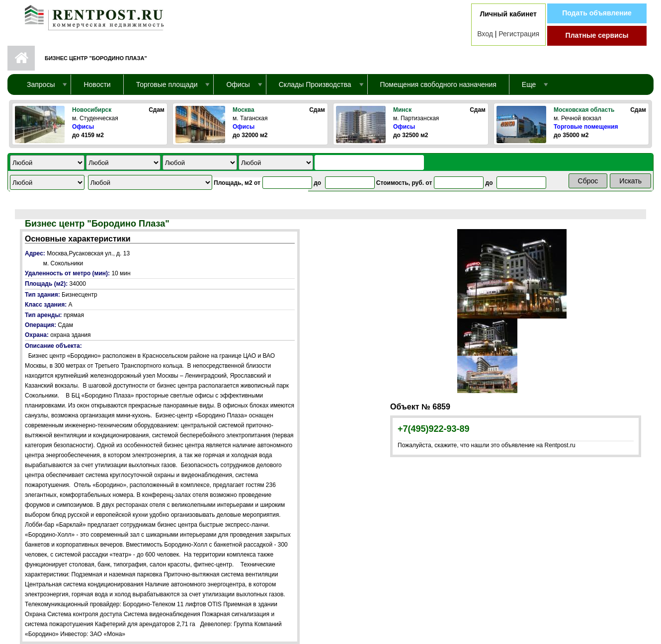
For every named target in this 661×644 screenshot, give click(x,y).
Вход (485, 34)
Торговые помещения (586, 127)
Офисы (83, 127)
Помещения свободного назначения (438, 84)
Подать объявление (597, 13)
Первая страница (21, 58)
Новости (97, 84)
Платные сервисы (597, 35)
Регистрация (519, 34)
